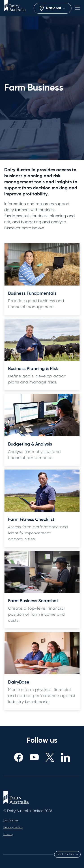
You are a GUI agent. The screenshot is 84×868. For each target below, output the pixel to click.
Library (8, 834)
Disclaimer (11, 820)
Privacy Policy (13, 827)
